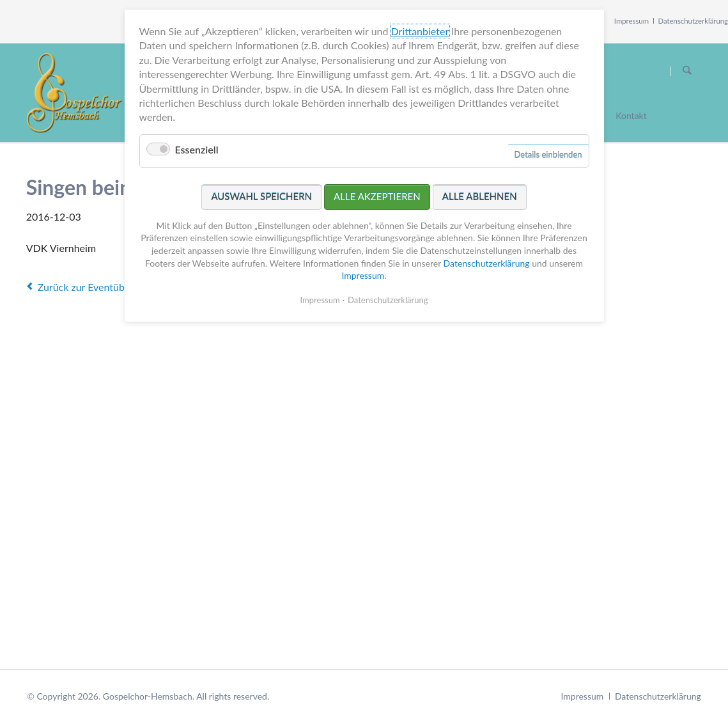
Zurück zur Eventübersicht (97, 287)
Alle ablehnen (480, 194)
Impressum (631, 21)
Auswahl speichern (261, 194)
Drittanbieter (420, 28)
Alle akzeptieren (377, 194)
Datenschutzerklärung (693, 21)
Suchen (687, 71)
